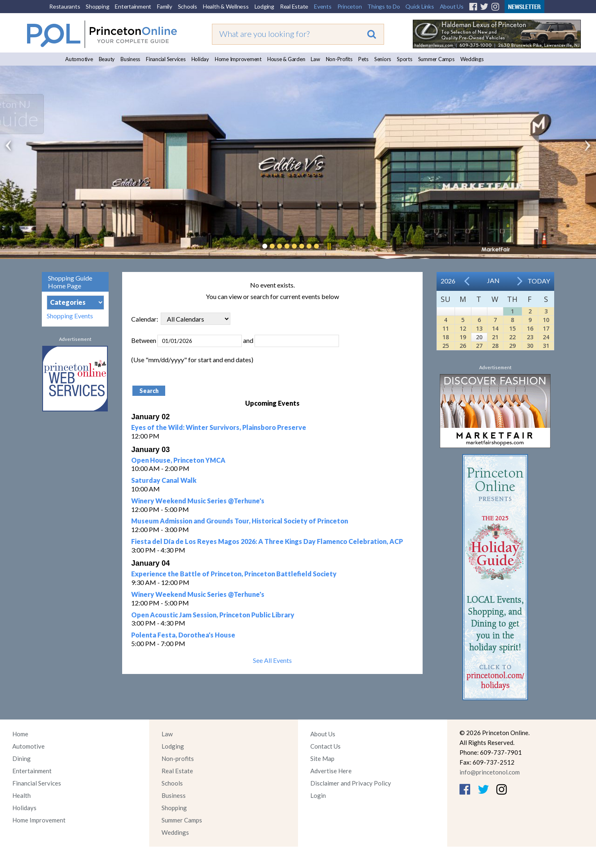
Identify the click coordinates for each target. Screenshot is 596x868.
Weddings (472, 59)
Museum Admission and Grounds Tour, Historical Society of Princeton (240, 521)
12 (463, 328)
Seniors (383, 59)
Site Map (322, 758)
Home (20, 734)
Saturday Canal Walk (164, 480)
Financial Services (166, 59)
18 (446, 337)
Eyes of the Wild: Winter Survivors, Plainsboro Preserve (219, 427)
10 (546, 320)
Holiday (200, 59)
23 (530, 337)
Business (130, 59)
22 (512, 337)
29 (512, 346)
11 (446, 328)
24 (546, 337)
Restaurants (65, 6)
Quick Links (420, 6)
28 (495, 346)
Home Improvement (238, 59)
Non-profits (178, 758)
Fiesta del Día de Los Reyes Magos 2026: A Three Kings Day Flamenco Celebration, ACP (267, 541)
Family (165, 6)
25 (446, 346)
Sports (405, 59)
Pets (363, 59)
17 (546, 328)
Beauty (107, 59)
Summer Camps (436, 59)
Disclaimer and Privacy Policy (351, 783)
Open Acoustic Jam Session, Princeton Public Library (213, 615)
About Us (452, 6)
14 (495, 328)
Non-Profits (339, 59)
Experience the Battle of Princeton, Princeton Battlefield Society (234, 574)
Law (315, 59)
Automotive (79, 59)
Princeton (350, 6)
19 (463, 337)
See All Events (272, 660)
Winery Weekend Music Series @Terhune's (198, 501)
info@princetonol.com (490, 772)
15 (512, 328)
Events (323, 6)
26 (463, 346)
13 (479, 328)
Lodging (264, 6)
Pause (329, 246)
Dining (22, 758)
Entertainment (133, 6)
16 (530, 328)
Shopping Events (70, 316)
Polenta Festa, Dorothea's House (183, 635)
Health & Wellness (226, 6)
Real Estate (294, 6)
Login (318, 795)
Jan (493, 280)
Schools (188, 6)
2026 (448, 281)
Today (539, 281)
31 (546, 346)
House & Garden (286, 59)
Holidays (24, 808)
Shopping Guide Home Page (70, 282)
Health (22, 795)
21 (495, 337)
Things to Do (383, 6)
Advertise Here (331, 771)
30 (530, 346)
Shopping (97, 6)
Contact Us (325, 746)
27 (479, 346)
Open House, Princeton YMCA (178, 460)
